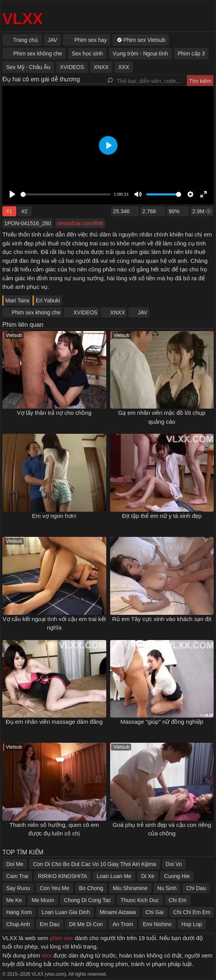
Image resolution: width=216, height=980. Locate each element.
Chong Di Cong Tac (87, 900)
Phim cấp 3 (191, 53)
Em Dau (50, 924)
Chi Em (178, 900)
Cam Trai (17, 876)
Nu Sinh (167, 888)
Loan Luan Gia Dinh (66, 912)
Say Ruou (18, 888)
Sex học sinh (87, 53)
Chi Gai (155, 912)
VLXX (22, 19)
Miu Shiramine (130, 888)
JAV (143, 312)
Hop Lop (192, 924)
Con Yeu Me (54, 888)
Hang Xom (19, 912)
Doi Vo (174, 864)
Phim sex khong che (36, 312)
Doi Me (15, 864)
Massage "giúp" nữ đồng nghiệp (162, 722)
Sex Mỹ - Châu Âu (28, 67)
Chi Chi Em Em (192, 912)
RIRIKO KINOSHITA (63, 876)
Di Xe (148, 876)
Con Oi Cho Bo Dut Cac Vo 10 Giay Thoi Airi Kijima (94, 864)
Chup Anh (18, 924)
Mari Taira (17, 300)
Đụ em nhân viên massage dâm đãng (54, 722)
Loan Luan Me (114, 876)
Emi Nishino (157, 924)
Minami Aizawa (118, 912)
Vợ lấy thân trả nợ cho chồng (54, 413)
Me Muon (43, 900)
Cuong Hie (177, 876)
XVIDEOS (85, 312)
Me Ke (14, 900)
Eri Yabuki (48, 300)
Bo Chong (91, 888)
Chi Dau (196, 888)
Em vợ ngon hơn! (54, 516)
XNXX (118, 312)
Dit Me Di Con (86, 924)
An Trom (123, 924)
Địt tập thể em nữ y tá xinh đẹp (162, 516)
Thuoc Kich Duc (140, 900)
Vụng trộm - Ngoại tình (140, 53)
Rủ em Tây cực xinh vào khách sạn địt (162, 619)
